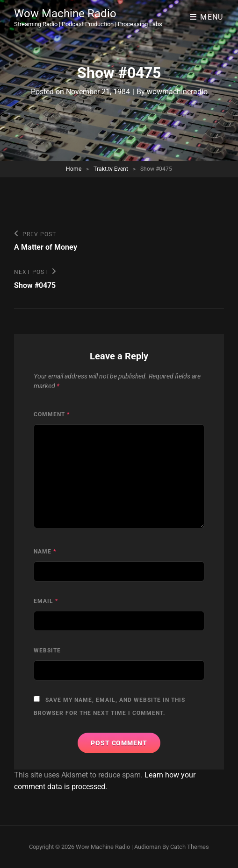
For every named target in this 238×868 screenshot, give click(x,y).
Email (46, 601)
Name (45, 552)
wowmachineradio (177, 92)
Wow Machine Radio (65, 14)
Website (47, 651)
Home (74, 169)
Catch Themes (190, 847)
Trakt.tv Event (111, 169)
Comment (52, 414)
